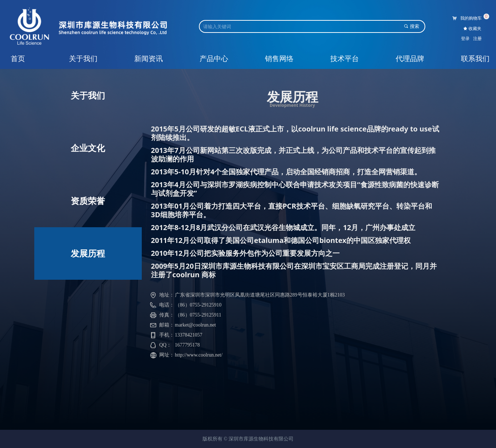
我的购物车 (471, 18)
